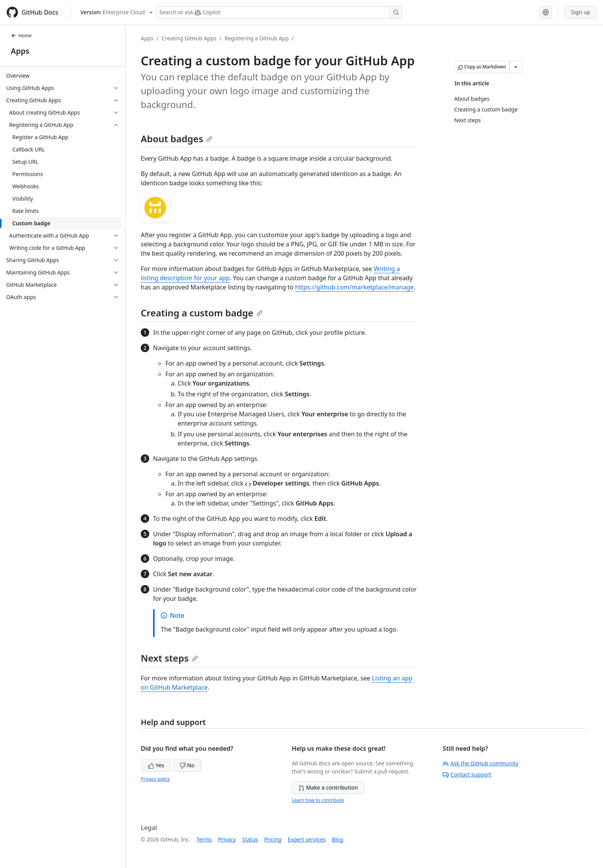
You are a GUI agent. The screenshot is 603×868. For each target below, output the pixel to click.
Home (21, 36)
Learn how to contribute (318, 800)
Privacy (227, 839)
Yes (156, 765)
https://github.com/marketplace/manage (354, 287)
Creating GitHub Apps (189, 38)
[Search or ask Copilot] (279, 12)
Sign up (581, 12)
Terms (204, 839)
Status (250, 839)
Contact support (467, 774)
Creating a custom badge (202, 313)
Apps (20, 51)
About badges (177, 139)
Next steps (169, 658)
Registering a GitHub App (257, 38)
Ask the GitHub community (481, 763)
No (187, 765)
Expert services (307, 839)
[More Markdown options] (516, 67)
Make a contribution (328, 787)
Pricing (273, 839)
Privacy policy (155, 779)
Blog (338, 839)
